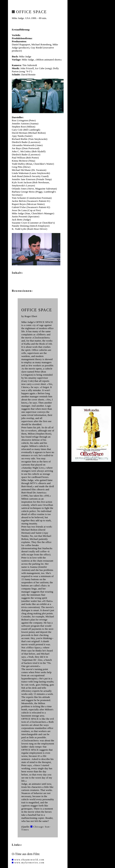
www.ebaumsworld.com (28, 860)
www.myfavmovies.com (28, 863)
